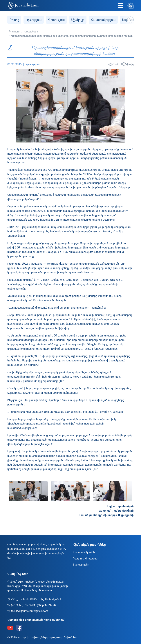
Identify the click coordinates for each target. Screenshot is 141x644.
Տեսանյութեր (81, 564)
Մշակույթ (78, 20)
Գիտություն (56, 20)
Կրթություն (34, 20)
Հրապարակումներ (84, 552)
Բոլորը (14, 20)
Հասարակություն (103, 20)
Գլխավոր (15, 31)
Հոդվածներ (31, 31)
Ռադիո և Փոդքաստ (85, 558)
